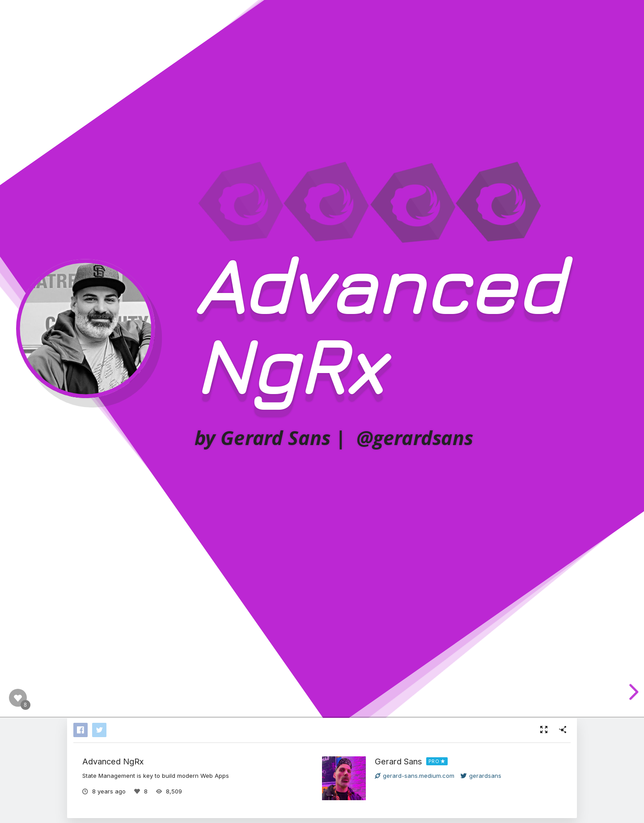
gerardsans (481, 776)
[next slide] (632, 692)
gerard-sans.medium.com (415, 776)
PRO (434, 761)
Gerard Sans (398, 761)
